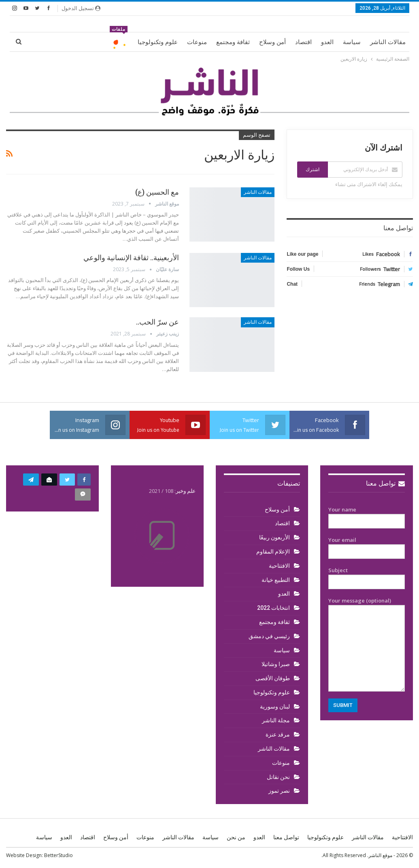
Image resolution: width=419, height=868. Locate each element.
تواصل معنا (385, 483)
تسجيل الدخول (81, 8)
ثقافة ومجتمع (233, 42)
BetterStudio (58, 855)
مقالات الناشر (388, 42)
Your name (367, 516)
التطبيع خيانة (276, 580)
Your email (367, 546)
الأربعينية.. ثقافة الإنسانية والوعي (131, 258)
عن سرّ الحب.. (157, 322)
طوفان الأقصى (273, 678)
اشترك (313, 170)
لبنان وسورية (275, 707)
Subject (367, 576)
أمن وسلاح (272, 42)
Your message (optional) (367, 644)
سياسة (352, 42)
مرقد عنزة (278, 734)
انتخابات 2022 (273, 608)
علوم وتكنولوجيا (158, 42)
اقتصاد (303, 42)
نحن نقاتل (278, 777)
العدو (327, 42)
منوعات (197, 42)
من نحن (236, 837)
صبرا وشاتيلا (276, 664)
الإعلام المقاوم (273, 552)
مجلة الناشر (276, 720)
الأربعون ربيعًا (274, 537)
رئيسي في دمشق (269, 636)
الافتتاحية (279, 566)
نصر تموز (279, 791)
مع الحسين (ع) (157, 192)
